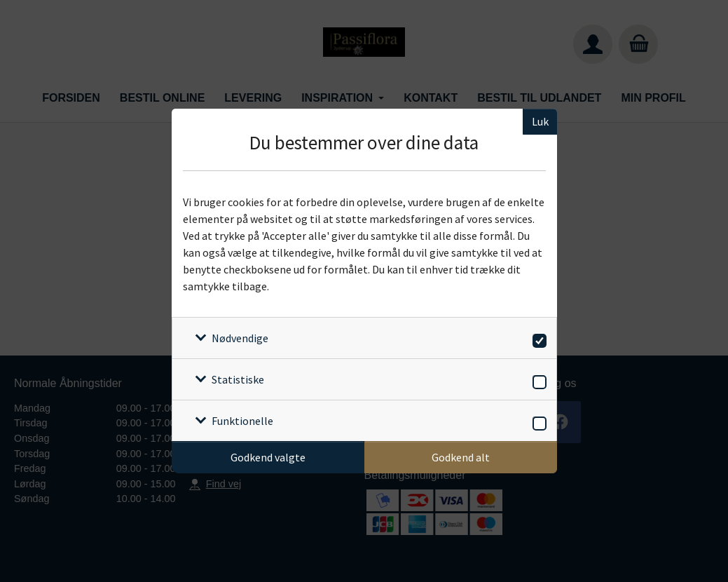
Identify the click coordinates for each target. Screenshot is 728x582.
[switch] (537, 338)
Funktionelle (242, 421)
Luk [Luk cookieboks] (540, 121)
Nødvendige (240, 338)
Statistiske (238, 379)
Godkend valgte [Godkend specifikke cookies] (268, 457)
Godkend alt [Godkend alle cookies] (461, 457)
